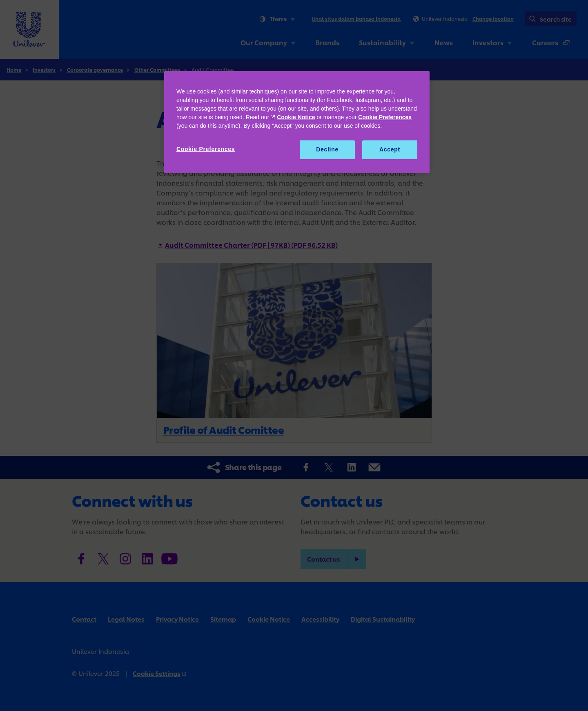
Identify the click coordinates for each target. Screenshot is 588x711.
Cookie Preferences (385, 117)
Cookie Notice (296, 117)
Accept (390, 149)
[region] (297, 122)
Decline (327, 149)
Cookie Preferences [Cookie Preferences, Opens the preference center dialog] (206, 149)
